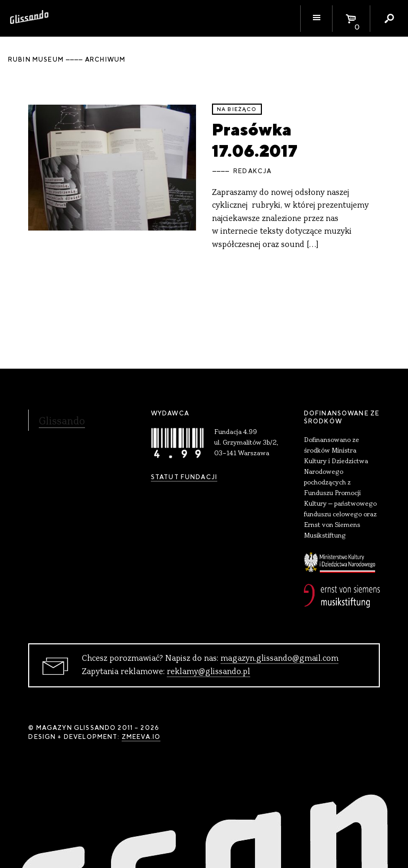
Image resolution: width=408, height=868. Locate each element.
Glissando (62, 422)
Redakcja (252, 171)
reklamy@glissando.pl (209, 672)
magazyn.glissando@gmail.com (279, 659)
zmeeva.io (141, 737)
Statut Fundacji (184, 477)
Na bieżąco (237, 109)
